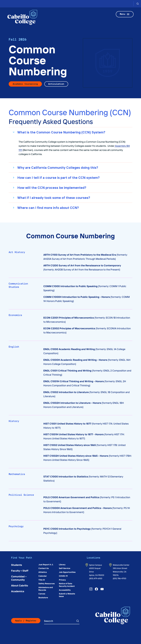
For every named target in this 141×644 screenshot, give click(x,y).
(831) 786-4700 (119, 578)
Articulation (56, 84)
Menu (125, 14)
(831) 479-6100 (96, 578)
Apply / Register (26, 621)
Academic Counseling (25, 84)
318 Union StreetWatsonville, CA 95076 (120, 572)
